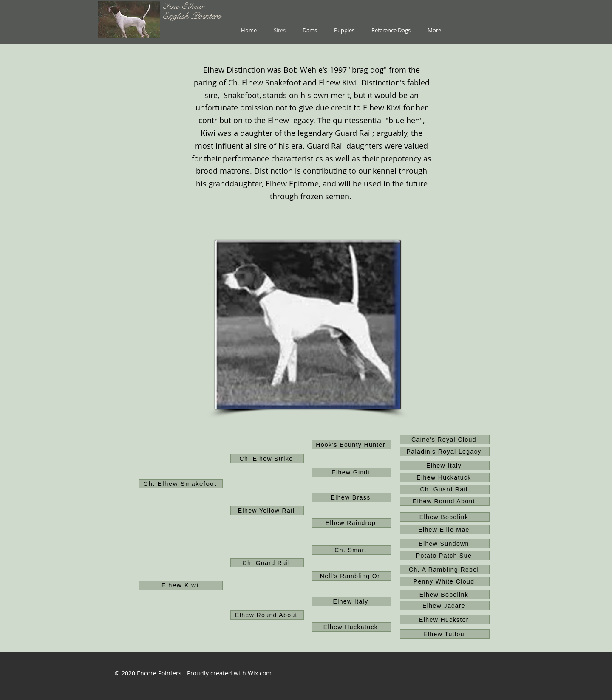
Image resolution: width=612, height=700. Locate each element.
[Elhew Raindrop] (351, 523)
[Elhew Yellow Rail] (267, 511)
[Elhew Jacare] (445, 606)
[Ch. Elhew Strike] (267, 459)
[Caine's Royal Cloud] (445, 440)
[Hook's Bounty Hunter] (351, 445)
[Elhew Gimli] (351, 472)
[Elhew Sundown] (445, 544)
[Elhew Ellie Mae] (445, 530)
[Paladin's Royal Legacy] (445, 452)
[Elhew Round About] (445, 501)
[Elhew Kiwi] (181, 585)
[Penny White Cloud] (445, 581)
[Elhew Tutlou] (445, 634)
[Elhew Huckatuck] (445, 477)
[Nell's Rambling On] (351, 576)
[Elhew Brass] (351, 497)
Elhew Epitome (292, 183)
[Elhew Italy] (445, 466)
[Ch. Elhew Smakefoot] (181, 484)
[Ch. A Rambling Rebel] (445, 570)
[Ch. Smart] (351, 550)
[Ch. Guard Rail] (445, 489)
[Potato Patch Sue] (445, 556)
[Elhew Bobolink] (445, 517)
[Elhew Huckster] (445, 620)
